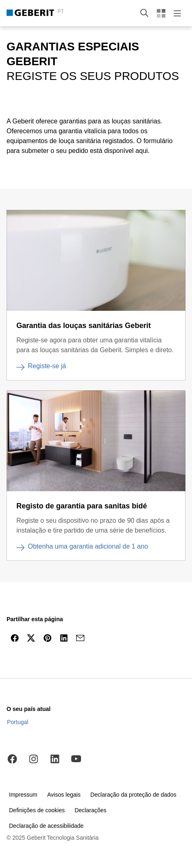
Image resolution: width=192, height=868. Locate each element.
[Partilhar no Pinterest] (47, 638)
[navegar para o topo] (169, 658)
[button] (145, 13)
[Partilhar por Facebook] (15, 638)
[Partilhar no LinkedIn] (64, 638)
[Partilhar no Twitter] (31, 638)
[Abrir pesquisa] (145, 13)
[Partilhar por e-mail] (80, 638)
